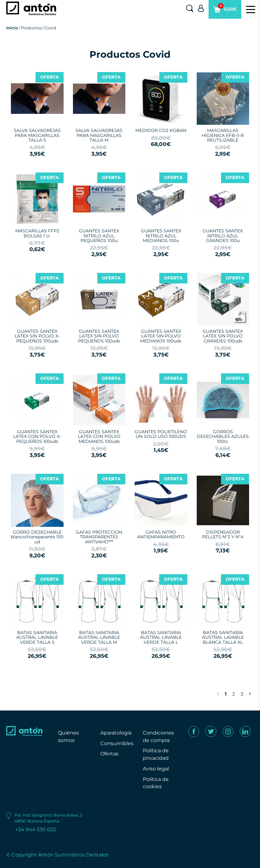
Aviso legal (156, 769)
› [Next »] (250, 693)
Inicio (12, 28)
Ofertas (109, 754)
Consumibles (117, 743)
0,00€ (225, 11)
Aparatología (116, 733)
